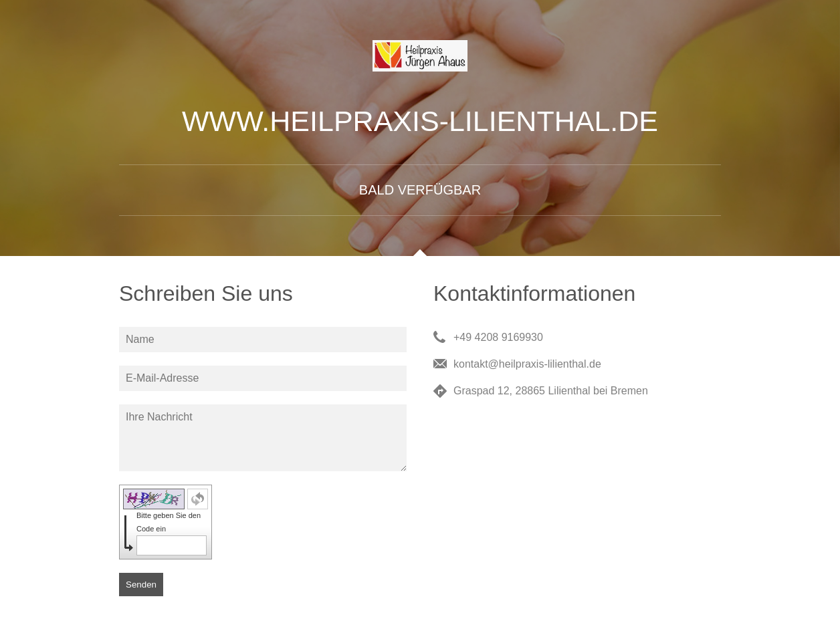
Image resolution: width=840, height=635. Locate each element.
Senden (141, 585)
